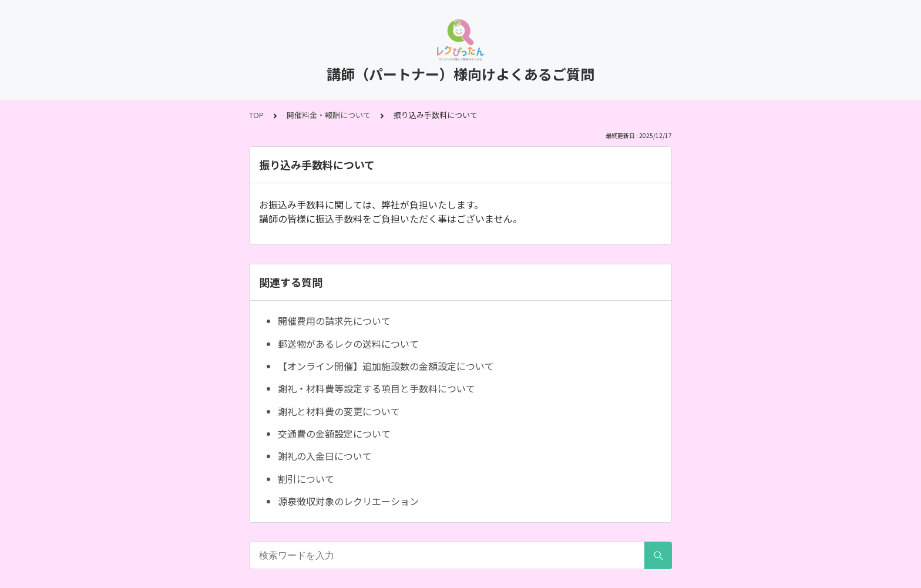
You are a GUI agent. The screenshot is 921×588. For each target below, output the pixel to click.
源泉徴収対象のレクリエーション (348, 501)
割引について (306, 479)
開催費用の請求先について (334, 321)
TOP (256, 115)
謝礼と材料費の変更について (339, 411)
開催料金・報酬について (329, 115)
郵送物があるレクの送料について (348, 344)
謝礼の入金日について (325, 456)
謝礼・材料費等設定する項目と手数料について (377, 388)
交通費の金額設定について (334, 434)
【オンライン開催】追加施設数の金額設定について (386, 366)
